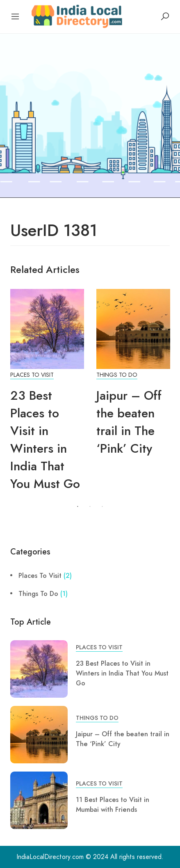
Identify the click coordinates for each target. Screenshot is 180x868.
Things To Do (117, 375)
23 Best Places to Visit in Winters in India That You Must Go (45, 440)
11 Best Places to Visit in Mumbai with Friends (113, 805)
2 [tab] (90, 507)
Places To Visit (32, 375)
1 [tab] (78, 507)
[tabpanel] (47, 395)
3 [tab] (103, 507)
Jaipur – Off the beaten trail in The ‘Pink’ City (129, 422)
